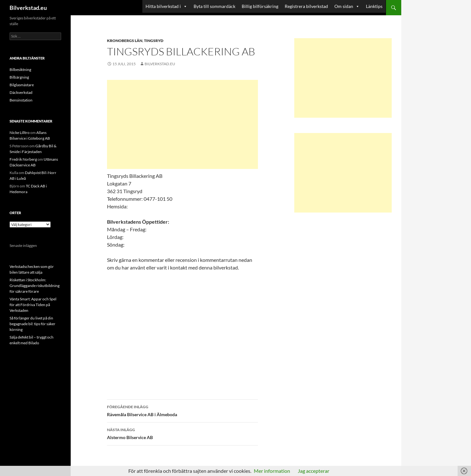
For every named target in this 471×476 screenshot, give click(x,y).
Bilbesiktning (20, 70)
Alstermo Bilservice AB (182, 433)
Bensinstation (21, 100)
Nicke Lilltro (20, 133)
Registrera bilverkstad (306, 6)
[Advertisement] (182, 124)
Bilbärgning (19, 77)
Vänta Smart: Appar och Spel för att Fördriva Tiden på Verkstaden (33, 305)
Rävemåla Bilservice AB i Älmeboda (182, 410)
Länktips (374, 6)
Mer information (272, 471)
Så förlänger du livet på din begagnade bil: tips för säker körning (32, 324)
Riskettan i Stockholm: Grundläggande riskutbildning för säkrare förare (35, 286)
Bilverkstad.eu (28, 8)
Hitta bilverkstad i (166, 6)
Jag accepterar (314, 471)
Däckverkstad (21, 92)
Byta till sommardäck (214, 6)
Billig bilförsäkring (260, 6)
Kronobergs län (125, 41)
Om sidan (347, 6)
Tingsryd (154, 41)
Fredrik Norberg (23, 159)
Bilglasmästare (22, 85)
